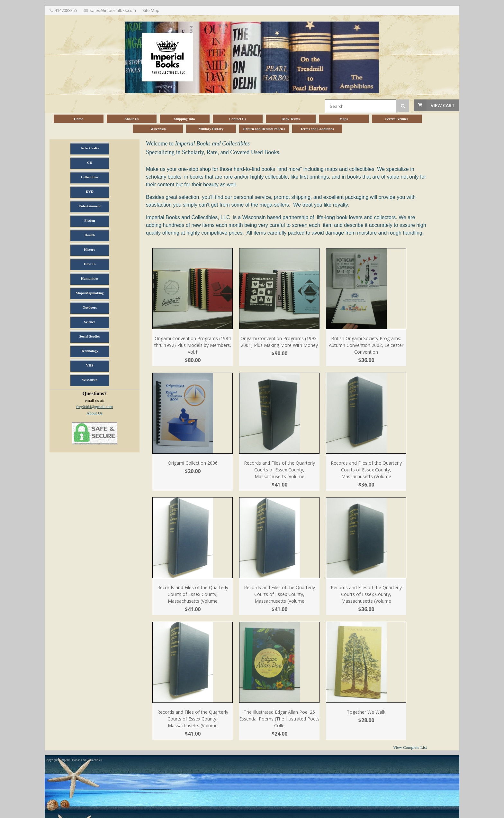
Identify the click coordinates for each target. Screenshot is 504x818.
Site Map (151, 10)
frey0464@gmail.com (94, 407)
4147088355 (66, 10)
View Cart (443, 105)
